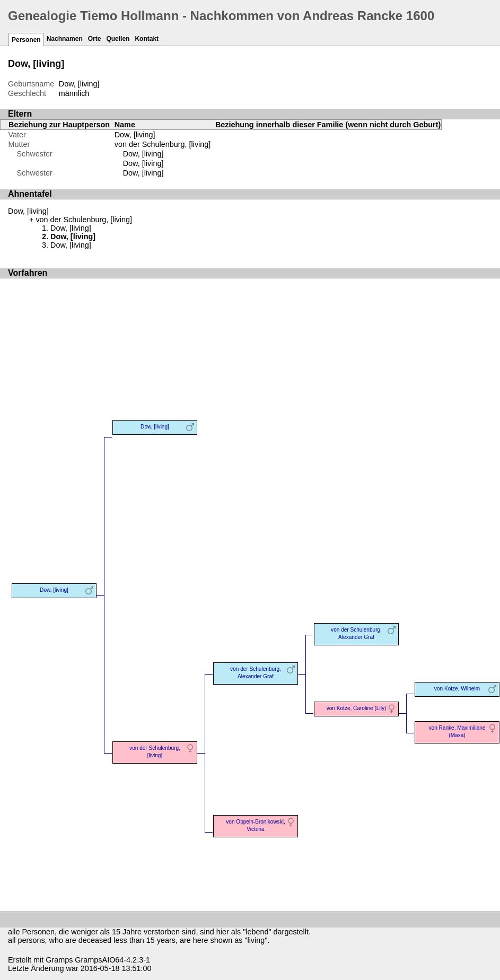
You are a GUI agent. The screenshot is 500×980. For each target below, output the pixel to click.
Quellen (118, 39)
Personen (26, 40)
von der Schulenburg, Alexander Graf (256, 673)
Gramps (59, 960)
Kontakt (147, 39)
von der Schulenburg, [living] (163, 144)
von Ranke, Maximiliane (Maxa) (457, 732)
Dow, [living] (143, 154)
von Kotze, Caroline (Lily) (357, 708)
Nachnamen (65, 39)
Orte (95, 39)
